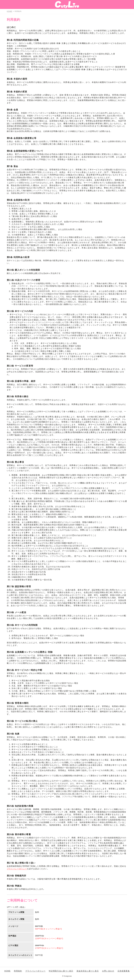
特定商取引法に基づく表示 (61, 971)
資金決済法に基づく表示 (88, 971)
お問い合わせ (108, 971)
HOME (7, 971)
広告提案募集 (124, 971)
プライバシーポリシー (17, 869)
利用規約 (18, 971)
